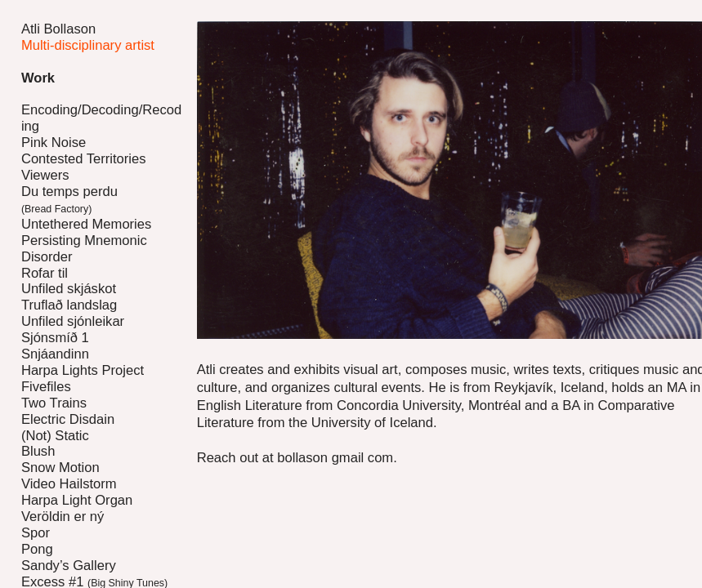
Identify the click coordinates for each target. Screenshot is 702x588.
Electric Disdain (68, 419)
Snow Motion (60, 468)
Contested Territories (84, 159)
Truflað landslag (69, 305)
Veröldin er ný (63, 517)
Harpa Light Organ (77, 500)
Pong (37, 549)
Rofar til (45, 273)
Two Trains (54, 403)
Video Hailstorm (69, 484)
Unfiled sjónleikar (73, 321)
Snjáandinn (55, 354)
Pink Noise (54, 143)
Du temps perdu (69, 200)
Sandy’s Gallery (69, 566)
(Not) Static (55, 436)
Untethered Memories (86, 224)
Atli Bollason (58, 29)
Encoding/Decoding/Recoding (101, 118)
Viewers (45, 175)
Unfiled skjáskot (69, 289)
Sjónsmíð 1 (55, 338)
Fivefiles (46, 387)
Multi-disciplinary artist (88, 45)
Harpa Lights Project (83, 370)
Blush (38, 451)
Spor (36, 533)
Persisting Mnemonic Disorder (84, 249)
